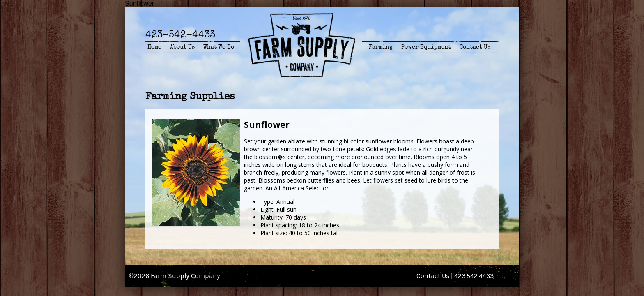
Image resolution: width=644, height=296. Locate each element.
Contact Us (475, 47)
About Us (182, 47)
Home (154, 47)
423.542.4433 (474, 276)
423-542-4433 (180, 34)
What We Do (219, 47)
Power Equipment (426, 47)
